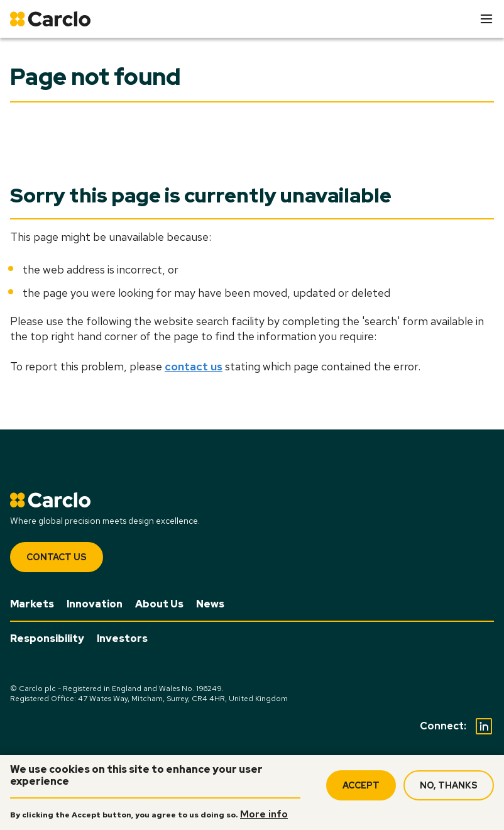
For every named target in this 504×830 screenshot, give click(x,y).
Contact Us (57, 557)
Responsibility (47, 639)
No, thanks (449, 785)
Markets (32, 604)
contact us (194, 366)
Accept (361, 785)
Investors (122, 639)
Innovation (95, 604)
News (210, 604)
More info (264, 814)
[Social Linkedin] (484, 726)
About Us (159, 604)
